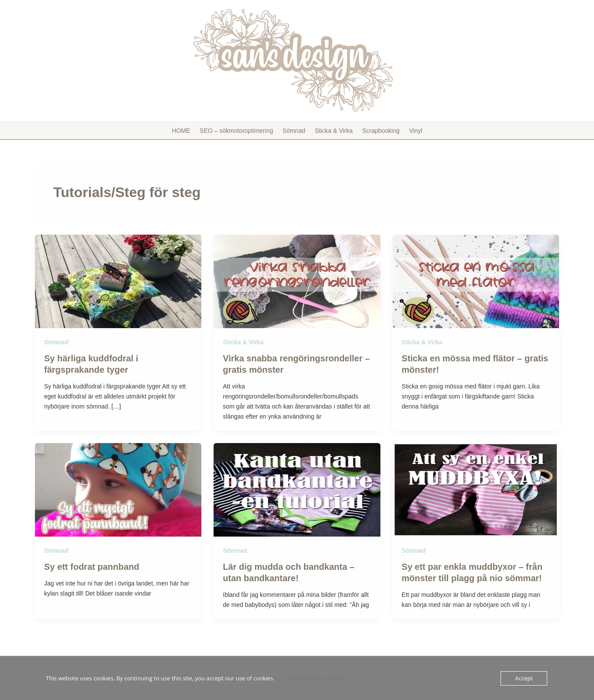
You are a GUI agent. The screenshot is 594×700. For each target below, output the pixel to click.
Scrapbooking (380, 131)
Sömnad (294, 131)
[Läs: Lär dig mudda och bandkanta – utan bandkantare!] (297, 489)
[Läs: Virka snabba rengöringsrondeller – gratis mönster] (297, 281)
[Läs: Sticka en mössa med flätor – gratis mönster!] (476, 281)
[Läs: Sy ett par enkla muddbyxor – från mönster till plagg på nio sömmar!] (476, 489)
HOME (183, 131)
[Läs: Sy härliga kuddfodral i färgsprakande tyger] (118, 281)
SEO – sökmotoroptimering (238, 131)
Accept (524, 678)
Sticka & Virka (333, 131)
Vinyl (414, 131)
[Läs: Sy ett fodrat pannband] (118, 489)
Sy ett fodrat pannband (92, 567)
